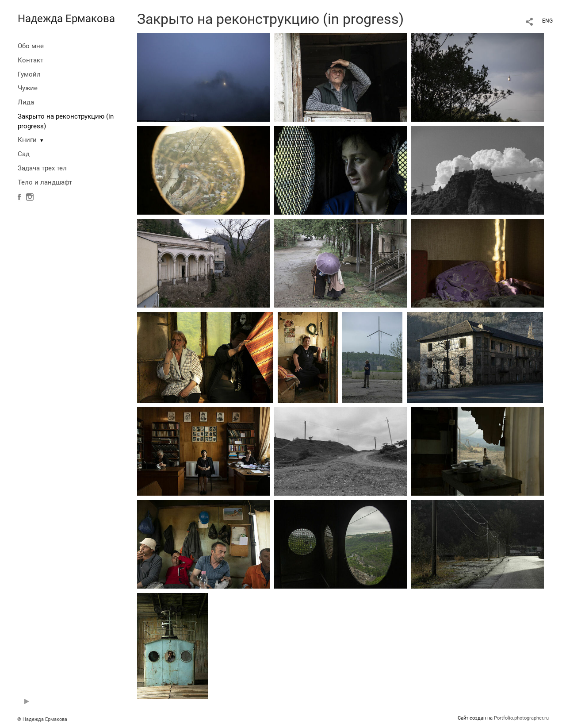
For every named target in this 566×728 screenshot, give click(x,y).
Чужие (28, 88)
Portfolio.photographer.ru (521, 718)
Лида (26, 102)
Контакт (31, 60)
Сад (24, 154)
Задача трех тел (42, 168)
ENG (547, 21)
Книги (27, 140)
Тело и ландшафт (45, 182)
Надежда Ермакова (66, 19)
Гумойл (29, 74)
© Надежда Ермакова (42, 719)
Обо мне (31, 46)
